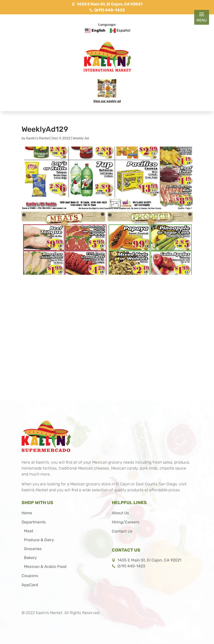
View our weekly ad (107, 101)
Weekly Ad (81, 138)
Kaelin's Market (38, 138)
